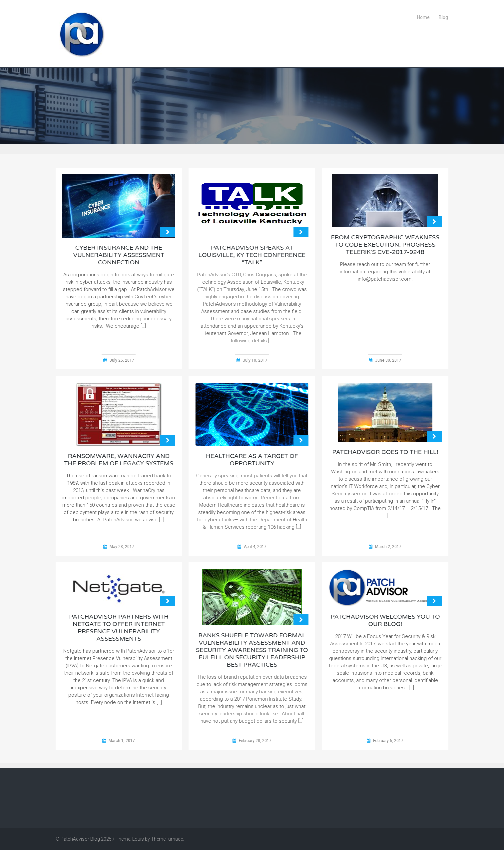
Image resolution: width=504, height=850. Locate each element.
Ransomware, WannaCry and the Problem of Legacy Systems (119, 460)
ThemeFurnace (167, 839)
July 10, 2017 (255, 360)
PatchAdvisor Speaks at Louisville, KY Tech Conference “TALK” (252, 255)
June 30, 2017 (388, 360)
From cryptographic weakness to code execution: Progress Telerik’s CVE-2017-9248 (385, 245)
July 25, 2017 (122, 360)
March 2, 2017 (388, 547)
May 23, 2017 (122, 547)
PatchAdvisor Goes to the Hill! (385, 452)
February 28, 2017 (255, 741)
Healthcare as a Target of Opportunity (252, 460)
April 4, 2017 (255, 547)
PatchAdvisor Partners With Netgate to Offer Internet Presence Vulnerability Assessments (119, 628)
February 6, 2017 (388, 741)
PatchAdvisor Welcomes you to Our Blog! (385, 620)
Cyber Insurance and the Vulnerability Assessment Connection (119, 255)
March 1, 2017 (122, 741)
